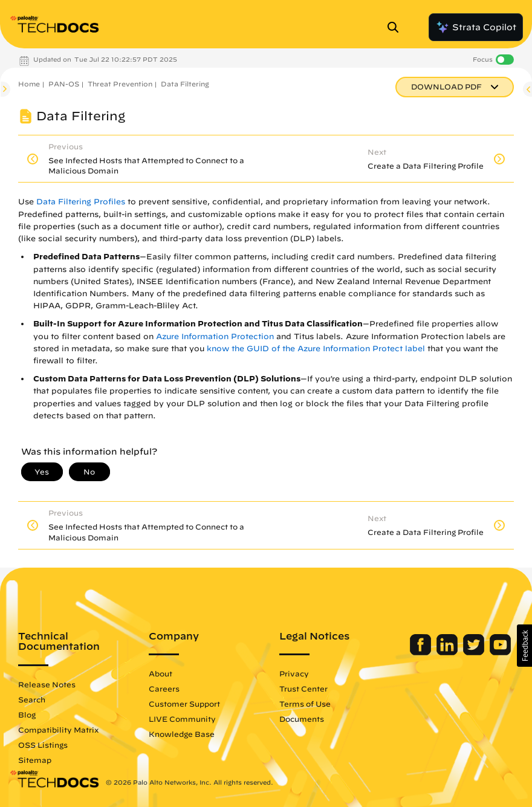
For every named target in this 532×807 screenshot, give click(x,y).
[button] (524, 646)
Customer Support (184, 704)
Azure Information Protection (215, 336)
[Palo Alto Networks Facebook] (422, 652)
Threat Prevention (120, 84)
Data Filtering (185, 84)
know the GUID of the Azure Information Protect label (316, 348)
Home (29, 84)
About (161, 673)
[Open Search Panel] (397, 27)
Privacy (294, 673)
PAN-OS (64, 84)
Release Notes (47, 684)
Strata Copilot (476, 27)
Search (32, 699)
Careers (164, 689)
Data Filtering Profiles (81, 202)
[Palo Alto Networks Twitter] (475, 652)
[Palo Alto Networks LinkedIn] (448, 652)
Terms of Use (305, 704)
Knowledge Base (182, 734)
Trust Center (303, 689)
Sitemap (35, 760)
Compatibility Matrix (58, 730)
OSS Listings (43, 745)
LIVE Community (182, 719)
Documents (302, 719)
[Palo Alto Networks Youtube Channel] (500, 652)
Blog (27, 715)
